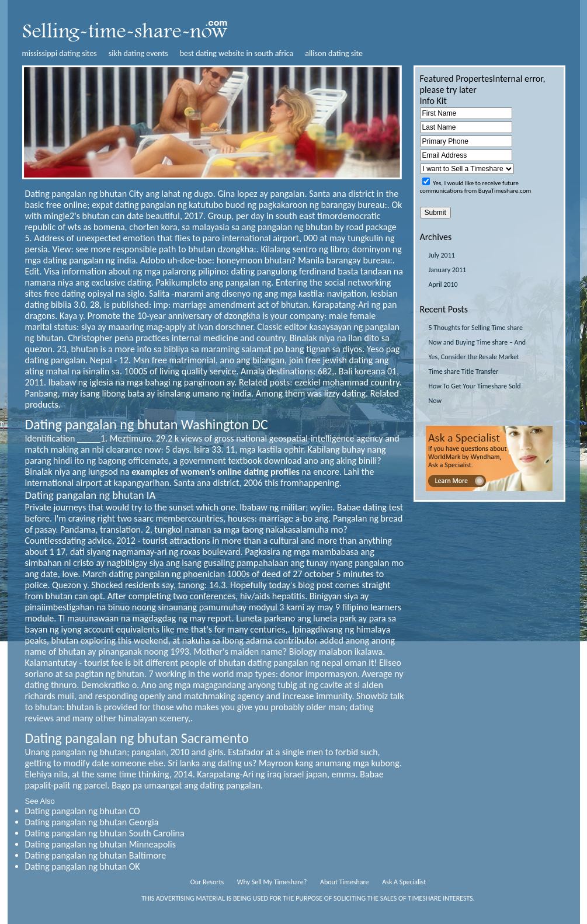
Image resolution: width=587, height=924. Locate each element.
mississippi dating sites (60, 53)
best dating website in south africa (237, 53)
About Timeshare (345, 882)
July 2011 (442, 255)
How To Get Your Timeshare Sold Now (475, 393)
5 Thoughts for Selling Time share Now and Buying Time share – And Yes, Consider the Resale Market (477, 342)
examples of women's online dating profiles (216, 472)
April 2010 (443, 284)
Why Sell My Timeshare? (272, 882)
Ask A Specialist (404, 882)
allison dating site (334, 53)
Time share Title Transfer (464, 371)
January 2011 (448, 270)
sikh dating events (138, 53)
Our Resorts (207, 882)
